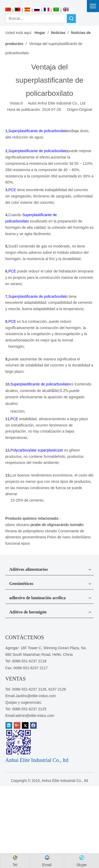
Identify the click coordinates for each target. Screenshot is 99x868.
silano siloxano (17, 525)
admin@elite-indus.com (35, 716)
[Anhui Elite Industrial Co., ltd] (49, 3)
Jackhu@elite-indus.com (36, 696)
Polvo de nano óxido (64, 537)
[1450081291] (18, 742)
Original (86, 110)
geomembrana (34, 537)
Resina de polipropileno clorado (31, 531)
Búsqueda (71, 19)
